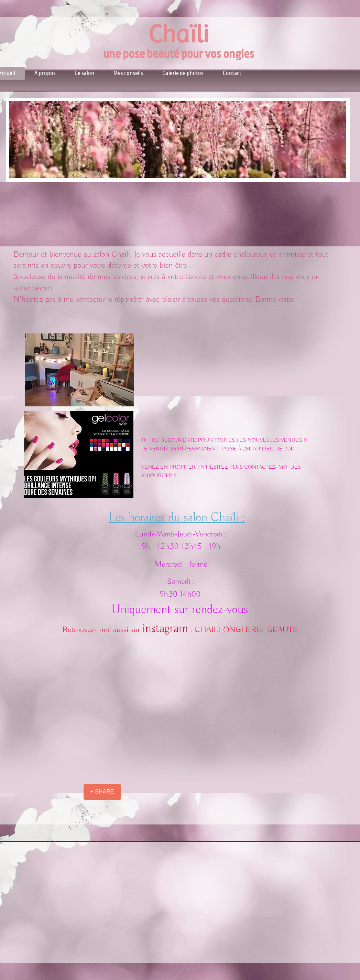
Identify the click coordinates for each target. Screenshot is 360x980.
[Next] (340, 140)
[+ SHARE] (102, 792)
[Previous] (15, 140)
